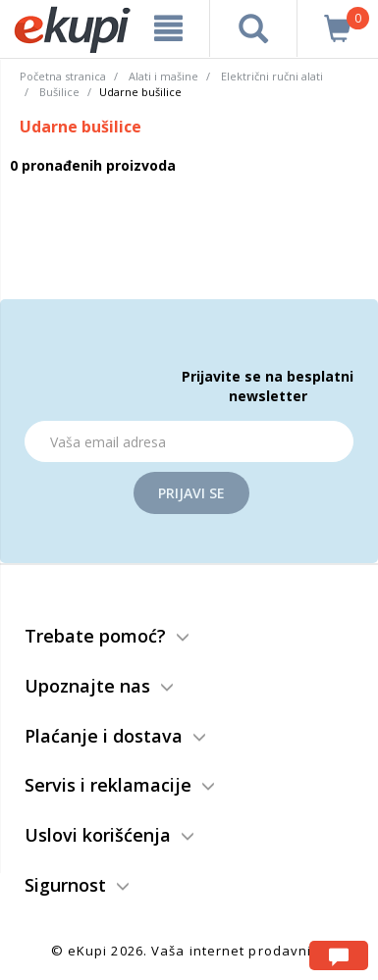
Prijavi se (191, 493)
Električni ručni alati (272, 76)
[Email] (189, 441)
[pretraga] (253, 28)
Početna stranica (63, 76)
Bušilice (59, 92)
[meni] (168, 28)
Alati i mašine (163, 76)
